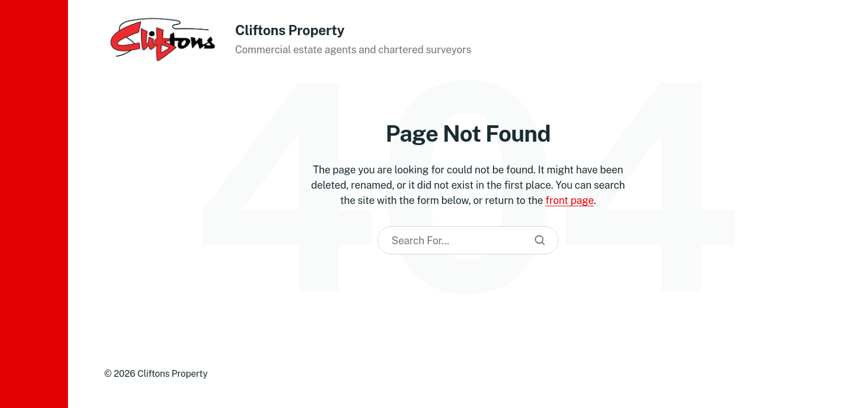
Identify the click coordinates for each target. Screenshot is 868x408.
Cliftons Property (290, 30)
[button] (34, 204)
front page (570, 200)
